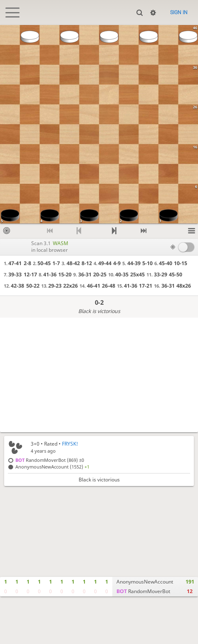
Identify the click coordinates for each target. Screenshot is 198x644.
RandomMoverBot (143, 591)
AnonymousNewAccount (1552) (52, 467)
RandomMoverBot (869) (50, 460)
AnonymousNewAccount (145, 582)
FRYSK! (70, 444)
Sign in (179, 13)
